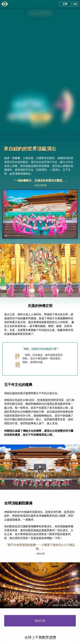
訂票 (65, 4)
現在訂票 (40, 117)
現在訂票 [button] (40, 621)
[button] (75, 4)
